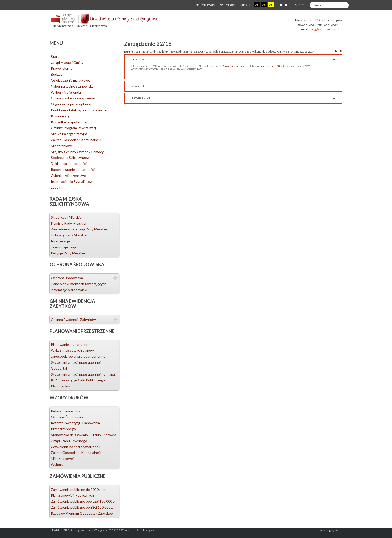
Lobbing (57, 187)
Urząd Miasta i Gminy (67, 63)
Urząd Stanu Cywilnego (69, 441)
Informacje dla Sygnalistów (72, 182)
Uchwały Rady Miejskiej (69, 235)
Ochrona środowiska (67, 278)
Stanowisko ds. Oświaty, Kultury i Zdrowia (84, 435)
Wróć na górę (329, 530)
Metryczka (138, 60)
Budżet (57, 74)
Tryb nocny (228, 5)
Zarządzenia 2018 (270, 66)
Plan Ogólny (60, 386)
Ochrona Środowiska (67, 417)
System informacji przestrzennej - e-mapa (83, 374)
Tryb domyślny (206, 5)
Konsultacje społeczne (69, 122)
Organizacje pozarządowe (71, 104)
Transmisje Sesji (63, 247)
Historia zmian (140, 98)
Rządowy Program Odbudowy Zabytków (82, 513)
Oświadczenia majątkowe (71, 80)
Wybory (57, 465)
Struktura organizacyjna (69, 134)
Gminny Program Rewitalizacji (74, 128)
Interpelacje (60, 241)
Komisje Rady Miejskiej (69, 223)
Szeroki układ (286, 5)
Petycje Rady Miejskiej (68, 253)
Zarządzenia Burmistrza (235, 66)
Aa (257, 5)
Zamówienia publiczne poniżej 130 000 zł (82, 507)
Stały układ (281, 5)
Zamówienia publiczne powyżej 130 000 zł (83, 501)
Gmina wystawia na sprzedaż (73, 98)
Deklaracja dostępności (69, 164)
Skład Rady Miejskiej (67, 217)
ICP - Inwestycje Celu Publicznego (78, 380)
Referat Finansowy (66, 411)
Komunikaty (60, 116)
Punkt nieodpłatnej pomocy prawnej (79, 110)
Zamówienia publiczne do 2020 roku (79, 490)
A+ (303, 5)
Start (55, 57)
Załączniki (138, 86)
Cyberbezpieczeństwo (68, 176)
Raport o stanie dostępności (73, 170)
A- (296, 5)
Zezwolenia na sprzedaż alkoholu (76, 447)
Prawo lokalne (62, 68)
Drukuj (336, 51)
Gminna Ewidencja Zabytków (73, 320)
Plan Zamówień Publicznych (72, 495)
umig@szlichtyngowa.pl (324, 29)
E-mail (341, 51)
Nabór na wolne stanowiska (72, 86)
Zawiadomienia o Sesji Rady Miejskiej (79, 229)
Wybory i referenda (66, 92)
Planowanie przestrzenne (71, 345)
